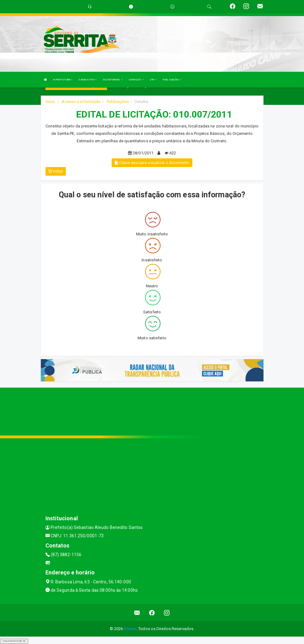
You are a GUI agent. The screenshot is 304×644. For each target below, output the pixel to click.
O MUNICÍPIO (88, 80)
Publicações (118, 102)
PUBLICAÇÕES (172, 80)
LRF (153, 80)
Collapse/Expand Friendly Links (14, 641)
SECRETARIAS (112, 80)
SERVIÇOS (136, 80)
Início (50, 102)
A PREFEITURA (63, 80)
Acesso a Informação (81, 102)
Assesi (130, 629)
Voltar (56, 171)
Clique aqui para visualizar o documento (152, 163)
